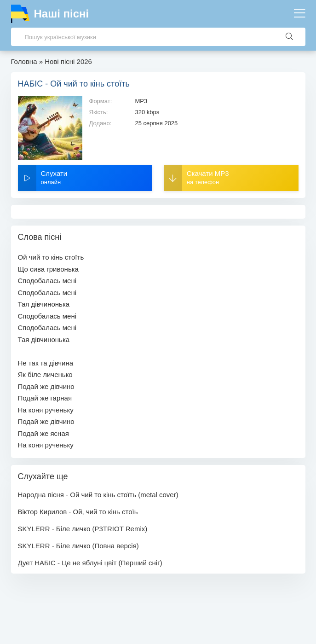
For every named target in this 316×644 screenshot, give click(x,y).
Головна (24, 61)
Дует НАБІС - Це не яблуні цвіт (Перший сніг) (90, 563)
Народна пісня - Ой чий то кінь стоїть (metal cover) (98, 495)
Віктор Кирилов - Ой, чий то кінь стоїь (78, 512)
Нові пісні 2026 (68, 61)
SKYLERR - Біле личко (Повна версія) (78, 546)
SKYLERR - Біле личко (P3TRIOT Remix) (83, 529)
